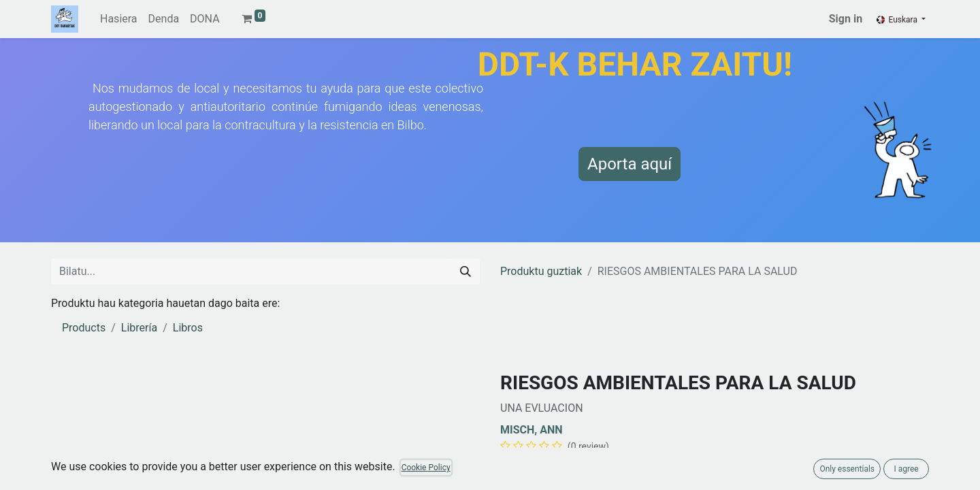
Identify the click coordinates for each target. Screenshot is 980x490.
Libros (188, 328)
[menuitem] (119, 19)
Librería (139, 328)
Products (84, 328)
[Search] (465, 272)
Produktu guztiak (541, 271)
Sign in (846, 19)
